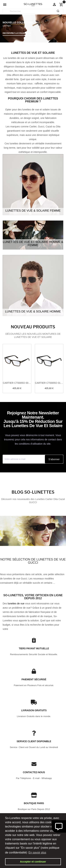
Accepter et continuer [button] (33, 862)
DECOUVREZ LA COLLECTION (17, 33)
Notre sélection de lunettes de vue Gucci (33, 561)
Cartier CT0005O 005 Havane (17, 383)
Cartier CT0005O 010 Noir (49, 383)
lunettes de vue (16, 603)
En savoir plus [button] (37, 853)
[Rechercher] (33, 11)
